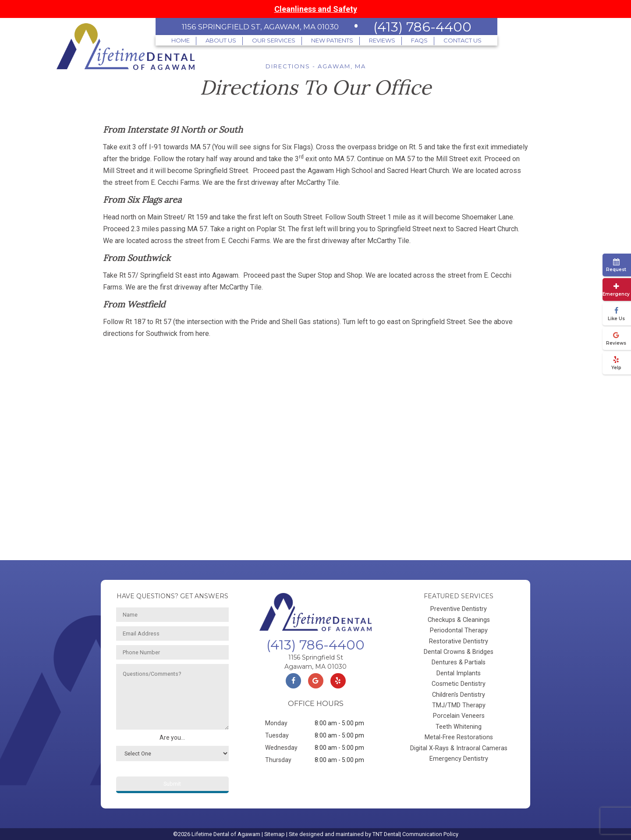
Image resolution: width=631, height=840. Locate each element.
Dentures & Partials (459, 662)
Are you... (172, 738)
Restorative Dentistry (459, 641)
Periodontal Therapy (459, 630)
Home (181, 40)
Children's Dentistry (459, 695)
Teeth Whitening (459, 727)
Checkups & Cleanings (459, 620)
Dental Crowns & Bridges (459, 652)
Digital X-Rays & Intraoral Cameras (459, 748)
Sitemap (275, 834)
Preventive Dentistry (459, 609)
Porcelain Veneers (459, 716)
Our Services (274, 40)
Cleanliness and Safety (316, 9)
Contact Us (463, 40)
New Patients (332, 40)
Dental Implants (459, 673)
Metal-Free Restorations (459, 737)
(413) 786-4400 (422, 27)
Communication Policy (430, 834)
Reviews (382, 40)
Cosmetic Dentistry (459, 684)
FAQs (419, 40)
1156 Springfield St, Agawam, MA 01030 (260, 27)
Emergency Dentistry (459, 759)
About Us (221, 40)
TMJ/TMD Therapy (459, 705)
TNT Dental (386, 834)
